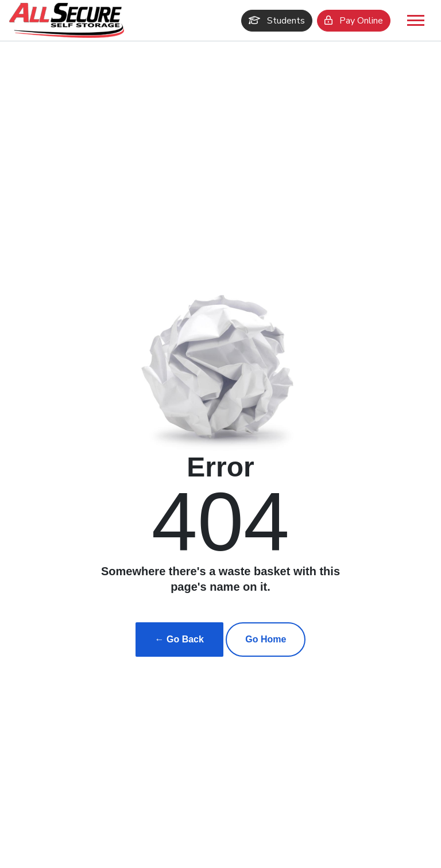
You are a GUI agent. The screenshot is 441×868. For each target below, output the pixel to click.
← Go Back (179, 639)
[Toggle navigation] (416, 20)
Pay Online (354, 21)
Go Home (266, 639)
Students (277, 21)
